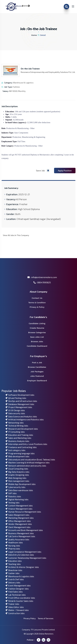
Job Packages (39, 372)
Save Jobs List (39, 337)
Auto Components (21, 133)
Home (34, 35)
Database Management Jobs (20, 404)
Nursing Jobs (13, 546)
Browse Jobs (39, 342)
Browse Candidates (39, 367)
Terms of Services (46, 618)
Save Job (43, 171)
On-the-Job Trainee (30, 69)
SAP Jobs (11, 493)
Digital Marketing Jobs (17, 499)
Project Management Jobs (19, 407)
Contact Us (39, 298)
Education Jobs (14, 561)
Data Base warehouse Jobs (19, 490)
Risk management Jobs (17, 481)
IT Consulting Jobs (15, 432)
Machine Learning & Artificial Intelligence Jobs (27, 463)
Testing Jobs (12, 503)
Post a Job (39, 363)
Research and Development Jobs (22, 429)
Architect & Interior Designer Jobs (22, 567)
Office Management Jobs (18, 521)
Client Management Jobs (18, 527)
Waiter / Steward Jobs (17, 610)
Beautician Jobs (14, 570)
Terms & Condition (38, 303)
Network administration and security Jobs (26, 466)
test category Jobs (15, 450)
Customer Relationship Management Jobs (26, 558)
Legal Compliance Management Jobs (23, 552)
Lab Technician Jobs (16, 595)
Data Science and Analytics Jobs (21, 416)
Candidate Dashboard (38, 346)
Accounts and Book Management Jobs (24, 530)
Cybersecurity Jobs (15, 487)
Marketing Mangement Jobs (19, 518)
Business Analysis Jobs (17, 441)
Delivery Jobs (13, 583)
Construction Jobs (15, 613)
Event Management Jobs (18, 586)
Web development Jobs (17, 456)
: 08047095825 (42, 282)
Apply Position (65, 171)
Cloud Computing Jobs (17, 469)
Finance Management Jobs (19, 509)
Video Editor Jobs (15, 607)
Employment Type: (10, 141)
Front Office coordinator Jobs (20, 598)
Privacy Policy (30, 618)
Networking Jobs (14, 423)
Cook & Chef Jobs (15, 579)
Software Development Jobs (20, 395)
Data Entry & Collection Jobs (20, 555)
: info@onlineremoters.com (42, 277)
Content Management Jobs (19, 506)
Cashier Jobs (12, 573)
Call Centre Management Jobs (20, 536)
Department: (7, 137)
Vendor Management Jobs (19, 524)
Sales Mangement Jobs (17, 515)
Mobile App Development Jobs (20, 484)
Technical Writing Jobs (17, 426)
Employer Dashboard (38, 381)
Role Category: (8, 146)
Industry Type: (8, 133)
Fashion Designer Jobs (17, 589)
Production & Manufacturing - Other (20, 128)
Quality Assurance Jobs (17, 539)
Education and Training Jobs (19, 435)
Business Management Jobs (20, 533)
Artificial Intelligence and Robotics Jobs (25, 419)
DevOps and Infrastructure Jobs (21, 401)
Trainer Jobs (12, 604)
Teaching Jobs (13, 564)
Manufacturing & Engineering (33, 137)
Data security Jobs (15, 413)
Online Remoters (46, 634)
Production (17, 137)
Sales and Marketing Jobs (18, 438)
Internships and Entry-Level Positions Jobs (26, 444)
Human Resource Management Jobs (23, 512)
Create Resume (39, 328)
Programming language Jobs (20, 453)
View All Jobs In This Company (16, 235)
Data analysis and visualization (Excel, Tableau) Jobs (30, 460)
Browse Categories (39, 333)
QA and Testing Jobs (16, 398)
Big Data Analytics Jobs (17, 472)
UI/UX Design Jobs (15, 410)
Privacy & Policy (39, 307)
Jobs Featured (39, 376)
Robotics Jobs (13, 496)
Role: (4, 128)
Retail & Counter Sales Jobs (19, 601)
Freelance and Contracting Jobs (21, 447)
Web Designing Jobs (16, 478)
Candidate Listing (39, 324)
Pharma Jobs (13, 549)
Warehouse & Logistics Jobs (20, 576)
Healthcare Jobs (14, 542)
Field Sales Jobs (14, 592)
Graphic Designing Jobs (17, 475)
